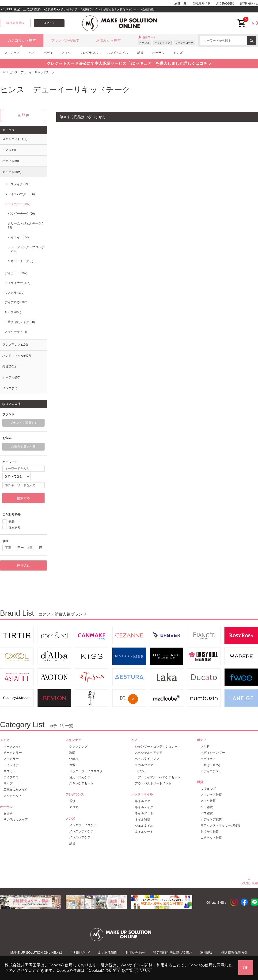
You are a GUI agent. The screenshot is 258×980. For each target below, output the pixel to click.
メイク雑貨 (208, 801)
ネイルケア (142, 801)
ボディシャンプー (213, 753)
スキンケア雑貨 (211, 795)
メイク (66, 53)
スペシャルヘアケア (149, 753)
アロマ (74, 807)
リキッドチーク (20, 261)
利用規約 (207, 953)
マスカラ (14, 293)
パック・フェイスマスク (86, 771)
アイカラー (16, 273)
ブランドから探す (65, 40)
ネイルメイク (144, 807)
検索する (23, 498)
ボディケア (208, 759)
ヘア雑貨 (207, 807)
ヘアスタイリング (147, 759)
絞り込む (23, 566)
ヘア (32, 53)
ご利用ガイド (201, 3)
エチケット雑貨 (211, 838)
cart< (242, 20)
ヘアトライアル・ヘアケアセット (158, 777)
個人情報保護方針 (235, 953)
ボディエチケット (213, 771)
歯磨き (8, 813)
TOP (3, 72)
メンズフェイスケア (83, 825)
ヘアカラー (142, 771)
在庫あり (15, 527)
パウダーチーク (21, 214)
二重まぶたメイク (20, 322)
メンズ (178, 53)
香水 (72, 801)
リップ (13, 312)
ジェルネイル (144, 826)
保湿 (72, 765)
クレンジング (78, 747)
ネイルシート (144, 832)
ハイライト (18, 237)
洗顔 (72, 753)
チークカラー (17, 204)
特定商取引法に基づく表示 (173, 953)
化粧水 (74, 759)
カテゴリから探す (22, 40)
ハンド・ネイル (118, 53)
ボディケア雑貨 (211, 819)
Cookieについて (103, 970)
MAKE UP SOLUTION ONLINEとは (36, 953)
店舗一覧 (180, 3)
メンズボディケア (81, 831)
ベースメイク (17, 184)
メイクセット (16, 332)
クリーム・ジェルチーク (25, 226)
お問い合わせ (249, 3)
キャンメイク (162, 43)
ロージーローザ (184, 43)
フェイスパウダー (20, 194)
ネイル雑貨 (142, 820)
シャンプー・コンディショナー (156, 747)
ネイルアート (144, 813)
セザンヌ (144, 43)
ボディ (48, 53)
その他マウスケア (16, 820)
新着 (11, 522)
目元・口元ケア (80, 777)
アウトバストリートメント (153, 783)
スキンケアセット (81, 783)
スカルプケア (144, 765)
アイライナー (17, 283)
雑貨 (140, 53)
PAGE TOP (250, 883)
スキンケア (12, 53)
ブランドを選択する (24, 423)
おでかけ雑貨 (210, 831)
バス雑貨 (207, 813)
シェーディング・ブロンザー (26, 249)
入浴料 (205, 747)
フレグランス (89, 53)
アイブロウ (16, 302)
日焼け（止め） (211, 765)
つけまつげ (208, 789)
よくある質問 (225, 3)
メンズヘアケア (80, 837)
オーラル (158, 53)
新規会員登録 (15, 23)
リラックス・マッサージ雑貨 (220, 825)
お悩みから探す (108, 40)
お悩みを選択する (23, 447)
